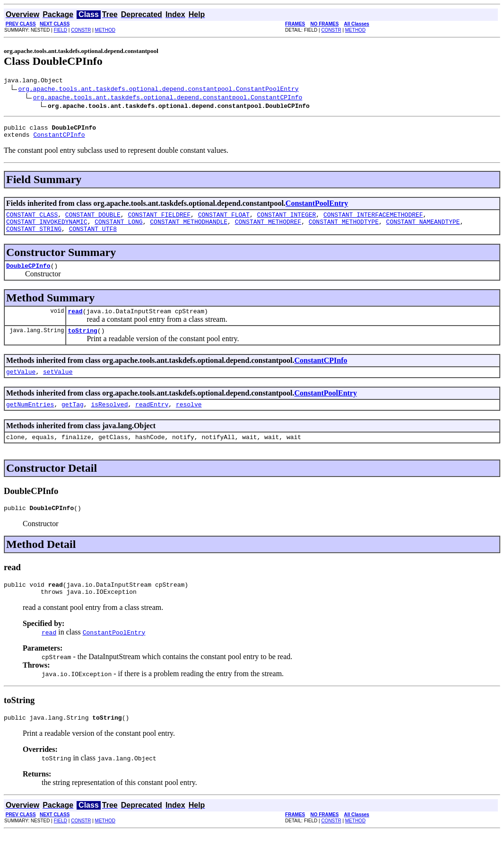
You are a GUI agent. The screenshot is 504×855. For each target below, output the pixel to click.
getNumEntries (30, 420)
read (75, 322)
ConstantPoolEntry (317, 207)
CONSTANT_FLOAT (224, 220)
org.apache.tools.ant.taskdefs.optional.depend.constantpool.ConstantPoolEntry (159, 90)
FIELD (61, 30)
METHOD (105, 30)
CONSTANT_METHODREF (268, 229)
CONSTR (81, 30)
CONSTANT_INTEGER (286, 220)
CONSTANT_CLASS (32, 220)
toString (82, 343)
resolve (189, 420)
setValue (58, 386)
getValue (21, 386)
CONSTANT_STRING (34, 237)
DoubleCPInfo (28, 275)
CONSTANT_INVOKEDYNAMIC (47, 229)
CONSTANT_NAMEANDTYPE (423, 229)
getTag (73, 420)
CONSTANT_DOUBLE (93, 220)
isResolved (109, 420)
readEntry (152, 420)
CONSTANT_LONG (118, 229)
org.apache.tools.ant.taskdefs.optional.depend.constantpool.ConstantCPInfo (168, 98)
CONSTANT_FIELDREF (159, 220)
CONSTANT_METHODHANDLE (189, 229)
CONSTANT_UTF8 (93, 237)
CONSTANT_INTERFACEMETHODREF (373, 220)
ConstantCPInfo (59, 139)
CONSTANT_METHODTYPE (344, 229)
